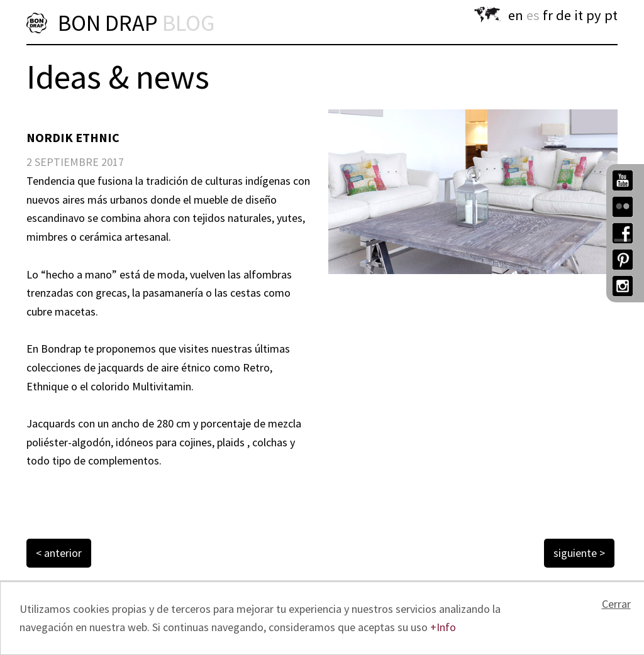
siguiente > (579, 553)
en (516, 15)
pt (611, 15)
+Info (443, 627)
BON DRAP (136, 23)
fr (548, 15)
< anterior (59, 553)
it (579, 15)
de (563, 15)
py (594, 15)
